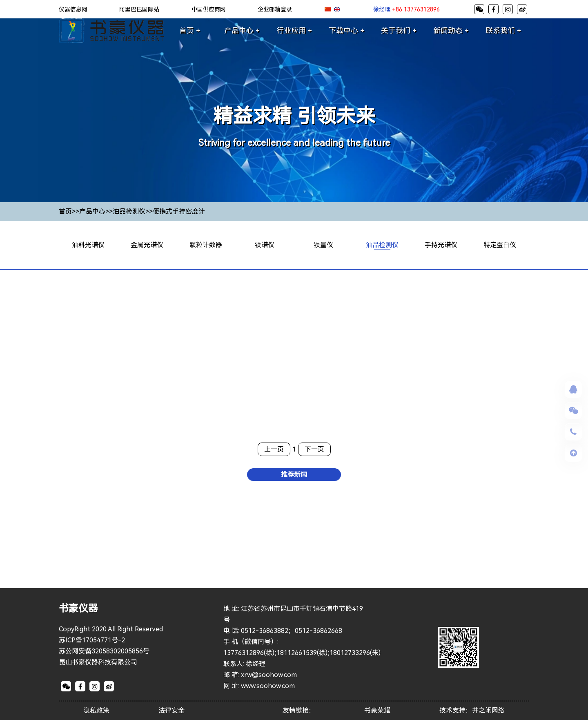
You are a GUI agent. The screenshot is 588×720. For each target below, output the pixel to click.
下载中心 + (346, 30)
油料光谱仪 (88, 245)
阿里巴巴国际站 (139, 9)
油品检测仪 (129, 212)
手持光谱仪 (441, 245)
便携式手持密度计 (179, 212)
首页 (65, 212)
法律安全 (171, 711)
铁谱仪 (265, 245)
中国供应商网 (209, 9)
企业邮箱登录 (275, 9)
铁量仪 (323, 245)
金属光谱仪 (147, 245)
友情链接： (299, 711)
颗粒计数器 (206, 245)
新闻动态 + (451, 30)
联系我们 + (503, 30)
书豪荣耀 (377, 711)
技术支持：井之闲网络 (472, 711)
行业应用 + (294, 30)
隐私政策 (96, 711)
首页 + (190, 30)
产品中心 (92, 212)
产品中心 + (242, 30)
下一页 (314, 449)
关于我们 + (399, 30)
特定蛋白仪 (500, 245)
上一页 (274, 449)
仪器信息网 (73, 9)
